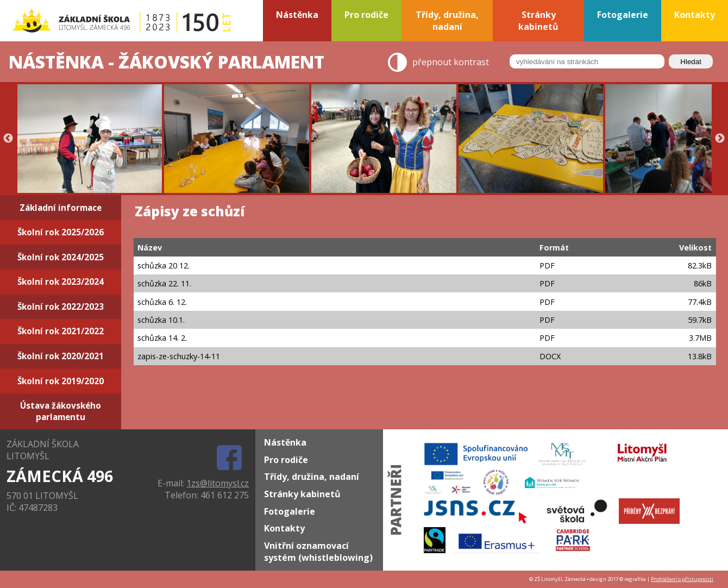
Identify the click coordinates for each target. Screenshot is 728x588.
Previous (8, 139)
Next (720, 139)
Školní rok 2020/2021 (61, 356)
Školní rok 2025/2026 (61, 232)
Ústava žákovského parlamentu (61, 411)
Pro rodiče (286, 460)
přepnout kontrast (451, 62)
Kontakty (284, 528)
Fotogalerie (290, 511)
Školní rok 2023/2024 (61, 282)
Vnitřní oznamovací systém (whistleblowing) (318, 552)
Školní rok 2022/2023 (61, 307)
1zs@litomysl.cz (218, 483)
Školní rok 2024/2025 (61, 257)
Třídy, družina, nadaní (312, 477)
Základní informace (61, 208)
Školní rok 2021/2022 (61, 331)
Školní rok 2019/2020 (61, 381)
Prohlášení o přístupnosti (682, 579)
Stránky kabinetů (302, 494)
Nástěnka (285, 442)
